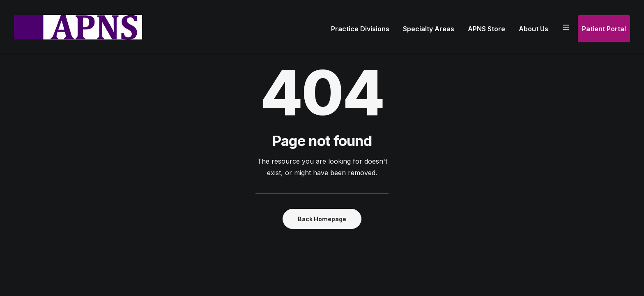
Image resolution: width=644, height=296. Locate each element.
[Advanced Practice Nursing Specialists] (78, 27)
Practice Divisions (360, 29)
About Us (534, 29)
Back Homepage (322, 219)
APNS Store (486, 29)
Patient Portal (604, 29)
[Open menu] (566, 27)
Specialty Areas (429, 29)
